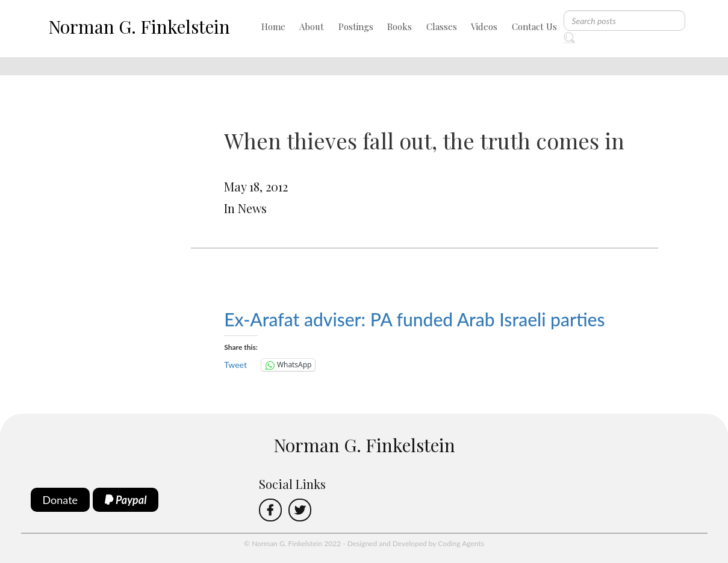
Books (400, 26)
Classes (442, 26)
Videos (484, 26)
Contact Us (534, 26)
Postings (356, 26)
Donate (61, 500)
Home (273, 26)
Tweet (235, 365)
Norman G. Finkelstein (139, 26)
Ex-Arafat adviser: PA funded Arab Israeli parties (414, 319)
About (312, 26)
